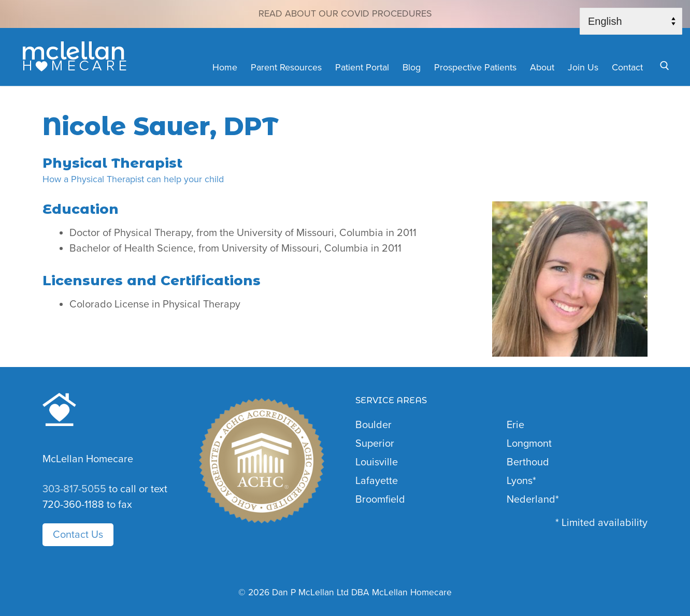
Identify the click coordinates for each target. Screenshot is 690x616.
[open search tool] (665, 66)
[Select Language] (631, 21)
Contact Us (78, 535)
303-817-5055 (74, 489)
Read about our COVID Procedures (345, 13)
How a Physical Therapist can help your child (133, 179)
